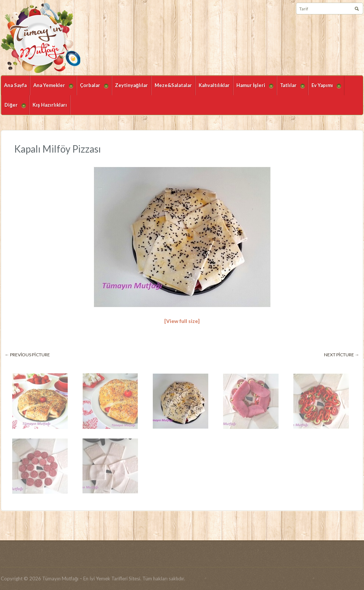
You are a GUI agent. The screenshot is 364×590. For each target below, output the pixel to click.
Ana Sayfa (15, 85)
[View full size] (182, 321)
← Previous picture (27, 355)
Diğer (14, 108)
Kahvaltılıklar (214, 85)
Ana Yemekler (52, 89)
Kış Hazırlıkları (50, 105)
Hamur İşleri (253, 89)
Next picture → (342, 355)
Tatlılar (291, 89)
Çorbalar (92, 89)
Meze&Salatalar (173, 85)
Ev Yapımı (325, 89)
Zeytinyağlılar (132, 85)
